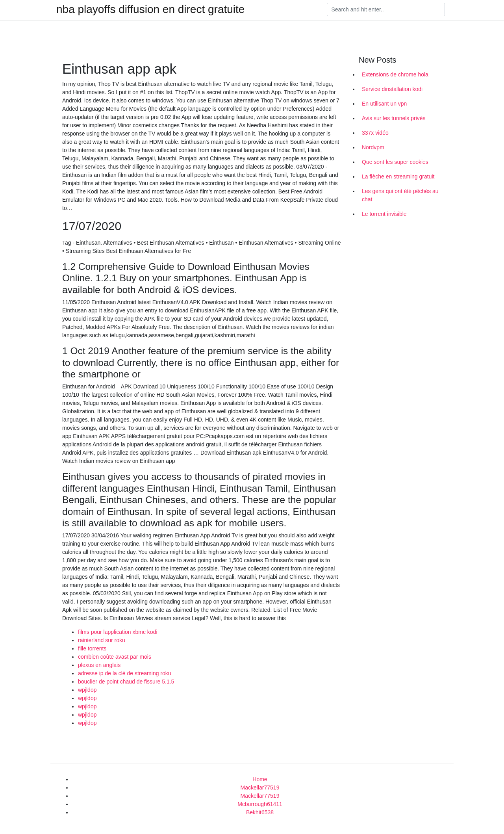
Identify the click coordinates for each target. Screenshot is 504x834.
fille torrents (92, 648)
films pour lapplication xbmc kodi (118, 632)
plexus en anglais (99, 665)
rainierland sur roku (102, 640)
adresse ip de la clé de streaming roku (125, 673)
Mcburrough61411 (260, 804)
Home (260, 779)
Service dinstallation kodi (392, 89)
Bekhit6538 (260, 812)
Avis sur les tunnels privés (394, 118)
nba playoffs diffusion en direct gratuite (150, 9)
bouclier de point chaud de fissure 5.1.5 (126, 682)
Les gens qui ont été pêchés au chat (400, 195)
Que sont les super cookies (395, 162)
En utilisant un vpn (384, 104)
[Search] (386, 9)
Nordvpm (373, 147)
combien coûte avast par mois (115, 657)
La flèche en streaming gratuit (398, 176)
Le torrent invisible (384, 214)
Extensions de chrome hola (395, 74)
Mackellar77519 (260, 788)
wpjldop (87, 690)
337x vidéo (375, 133)
